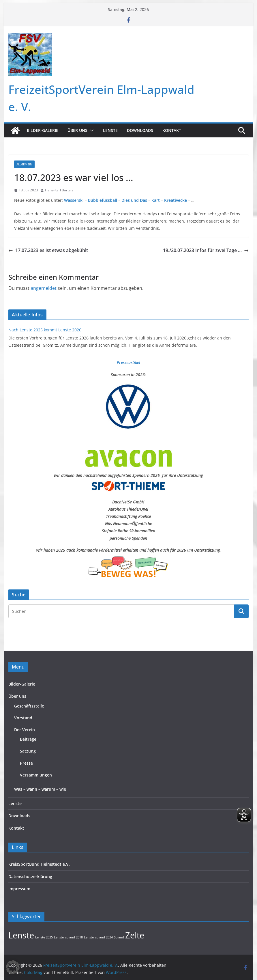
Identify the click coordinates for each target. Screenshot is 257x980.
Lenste (110, 130)
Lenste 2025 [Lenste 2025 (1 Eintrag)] (44, 937)
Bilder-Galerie (43, 130)
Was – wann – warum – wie (40, 789)
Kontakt (172, 130)
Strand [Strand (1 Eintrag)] (119, 937)
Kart (156, 200)
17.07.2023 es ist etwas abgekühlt (48, 250)
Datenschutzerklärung (30, 877)
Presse (26, 763)
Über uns (77, 130)
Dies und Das (134, 200)
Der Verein (25, 730)
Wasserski (74, 200)
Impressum (19, 889)
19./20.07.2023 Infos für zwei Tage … (206, 250)
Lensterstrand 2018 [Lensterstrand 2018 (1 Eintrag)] (68, 937)
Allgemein (24, 164)
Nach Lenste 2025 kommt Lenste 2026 (45, 330)
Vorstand (23, 718)
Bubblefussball (103, 200)
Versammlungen (36, 775)
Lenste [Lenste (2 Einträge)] (21, 935)
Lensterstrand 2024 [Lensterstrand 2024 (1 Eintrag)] (98, 937)
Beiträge (28, 739)
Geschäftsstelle (29, 706)
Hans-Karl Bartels (59, 190)
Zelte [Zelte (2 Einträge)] (135, 935)
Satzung (28, 751)
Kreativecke (176, 200)
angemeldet (44, 288)
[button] (91, 130)
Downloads (140, 130)
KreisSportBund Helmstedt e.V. (39, 864)
